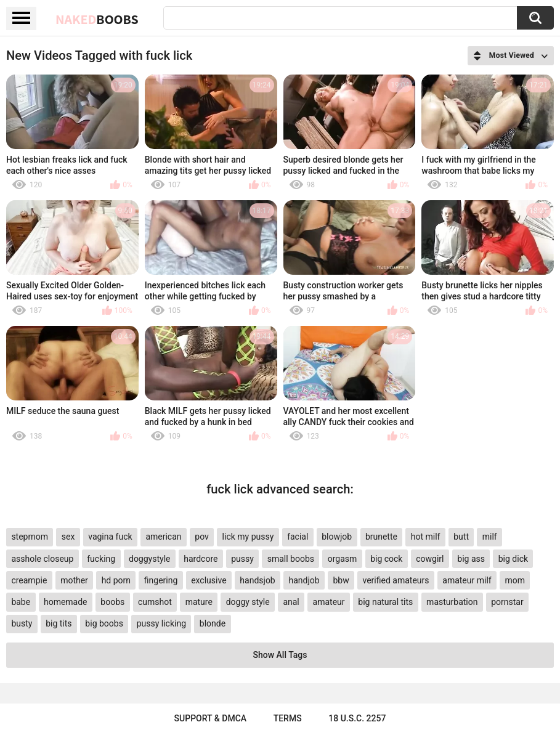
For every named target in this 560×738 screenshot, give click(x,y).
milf (490, 537)
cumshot (155, 602)
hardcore (201, 559)
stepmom (30, 537)
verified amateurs (396, 580)
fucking (101, 559)
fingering (161, 580)
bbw (341, 580)
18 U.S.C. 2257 (357, 718)
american (163, 537)
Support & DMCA (210, 718)
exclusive (209, 580)
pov (202, 537)
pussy (242, 559)
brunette (381, 537)
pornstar (507, 602)
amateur (329, 602)
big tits (59, 623)
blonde (213, 623)
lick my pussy (248, 537)
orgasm (343, 559)
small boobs (291, 559)
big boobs (104, 623)
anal (291, 602)
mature (199, 602)
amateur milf (467, 580)
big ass (471, 559)
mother (74, 580)
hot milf (426, 537)
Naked (97, 19)
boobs (112, 602)
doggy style (248, 602)
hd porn (116, 580)
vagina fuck (110, 537)
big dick (513, 559)
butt (461, 537)
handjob (304, 580)
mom (515, 580)
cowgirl (430, 559)
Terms (288, 718)
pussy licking (161, 623)
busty (22, 623)
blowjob (337, 537)
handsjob (257, 580)
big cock (386, 559)
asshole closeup (42, 559)
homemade (66, 602)
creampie (29, 580)
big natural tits (385, 602)
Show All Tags (280, 655)
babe (21, 602)
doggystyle (149, 559)
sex (68, 537)
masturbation (452, 602)
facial (298, 537)
